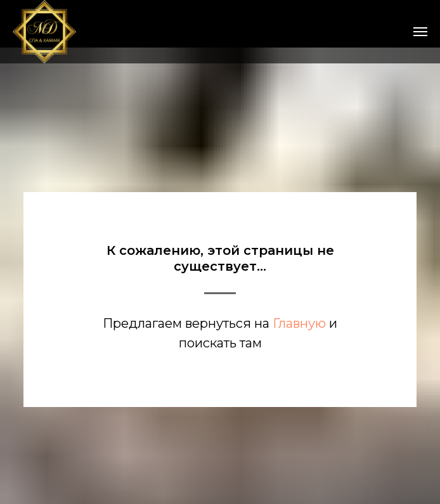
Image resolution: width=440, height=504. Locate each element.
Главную (299, 323)
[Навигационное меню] (420, 32)
